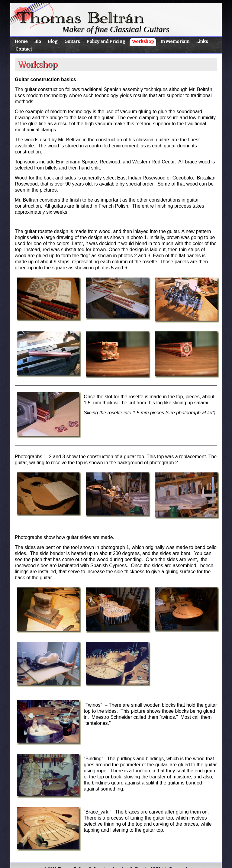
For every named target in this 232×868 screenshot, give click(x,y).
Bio (38, 41)
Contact (24, 49)
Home (21, 41)
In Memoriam (175, 41)
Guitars (72, 41)
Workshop (143, 41)
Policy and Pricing (106, 41)
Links (202, 41)
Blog (53, 41)
